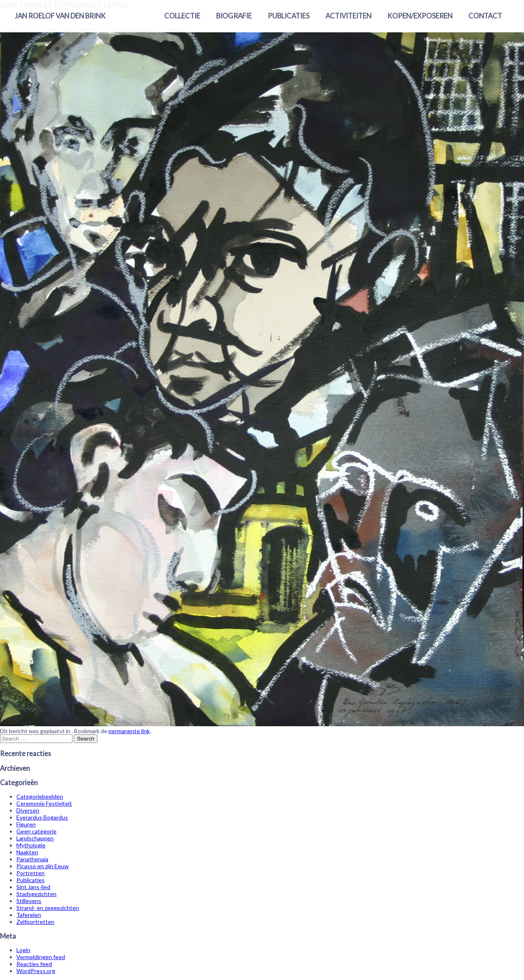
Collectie (182, 16)
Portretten (30, 873)
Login (23, 950)
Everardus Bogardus (42, 817)
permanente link (129, 731)
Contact (485, 16)
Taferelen (29, 915)
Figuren (26, 824)
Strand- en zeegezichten (48, 908)
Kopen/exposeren (420, 16)
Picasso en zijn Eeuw (43, 866)
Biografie (234, 16)
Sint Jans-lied (33, 887)
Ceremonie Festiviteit (44, 803)
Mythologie (31, 845)
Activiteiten (348, 16)
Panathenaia (32, 859)
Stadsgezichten (36, 894)
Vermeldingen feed (41, 957)
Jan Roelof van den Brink (60, 16)
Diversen (28, 810)
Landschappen (35, 838)
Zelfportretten (35, 922)
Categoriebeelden (40, 796)
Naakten (27, 852)
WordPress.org (36, 971)
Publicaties (289, 16)
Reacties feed (34, 964)
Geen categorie (36, 831)
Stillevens (29, 901)
